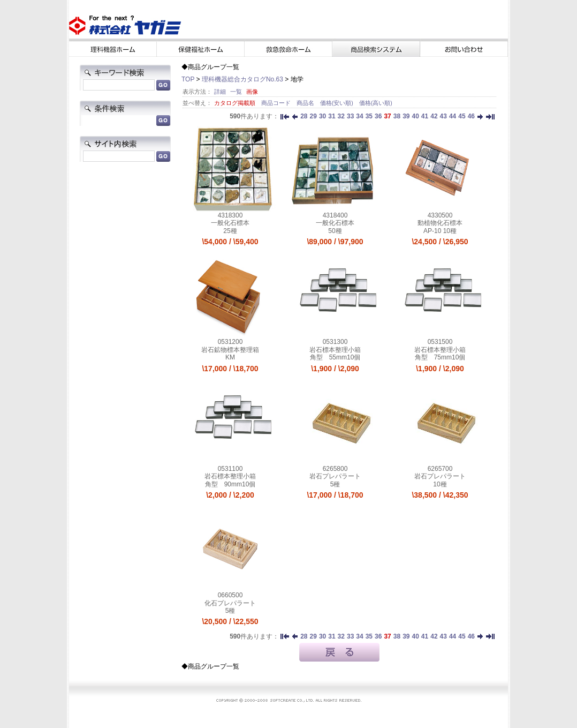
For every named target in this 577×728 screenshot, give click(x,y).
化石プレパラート (230, 603)
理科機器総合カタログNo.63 (242, 79)
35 (369, 116)
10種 (440, 484)
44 (453, 116)
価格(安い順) (337, 103)
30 (322, 116)
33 (350, 116)
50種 (335, 231)
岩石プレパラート (335, 476)
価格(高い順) (376, 103)
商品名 (306, 103)
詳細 (220, 92)
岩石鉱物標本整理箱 (230, 350)
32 (341, 116)
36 (378, 116)
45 (462, 116)
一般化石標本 (230, 223)
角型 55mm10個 (335, 357)
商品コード (277, 103)
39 (406, 116)
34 (359, 116)
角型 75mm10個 (440, 357)
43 (443, 116)
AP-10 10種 (440, 231)
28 (304, 116)
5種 (335, 484)
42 (434, 116)
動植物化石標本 (440, 223)
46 (471, 116)
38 (397, 116)
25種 (230, 231)
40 (415, 116)
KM (230, 357)
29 (313, 116)
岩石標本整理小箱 (335, 350)
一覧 (236, 92)
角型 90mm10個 (230, 484)
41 (425, 116)
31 (332, 116)
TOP (188, 79)
